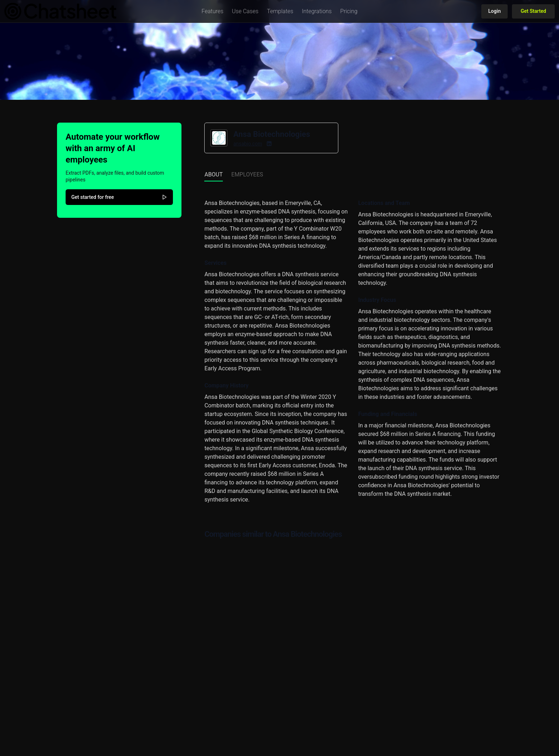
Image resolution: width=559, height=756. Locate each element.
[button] (212, 11)
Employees (247, 174)
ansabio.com (248, 144)
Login (495, 11)
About (213, 174)
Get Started (533, 11)
